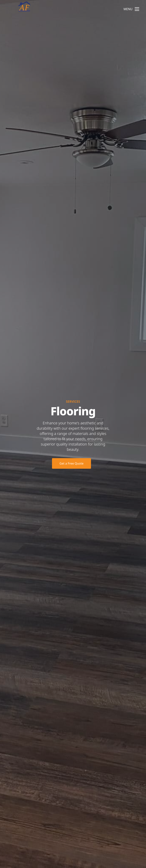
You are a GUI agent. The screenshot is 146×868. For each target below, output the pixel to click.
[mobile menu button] (137, 9)
